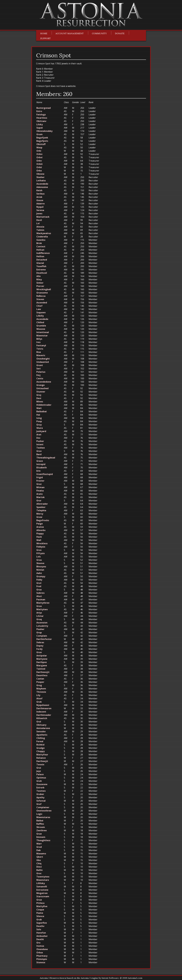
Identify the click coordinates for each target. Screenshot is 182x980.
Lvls (39, 557)
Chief (39, 306)
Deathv (40, 926)
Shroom (41, 827)
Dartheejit (42, 761)
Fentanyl (41, 345)
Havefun (41, 933)
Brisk (39, 243)
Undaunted (43, 362)
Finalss (40, 491)
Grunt (40, 365)
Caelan (40, 679)
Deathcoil (42, 273)
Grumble (41, 326)
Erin (38, 471)
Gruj (39, 395)
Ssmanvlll (42, 887)
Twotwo (41, 791)
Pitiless (40, 903)
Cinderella (42, 237)
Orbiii (39, 164)
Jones (39, 213)
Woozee (41, 329)
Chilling (41, 738)
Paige (40, 524)
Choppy (41, 751)
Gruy (39, 425)
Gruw (39, 517)
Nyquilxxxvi (43, 705)
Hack (39, 537)
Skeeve (40, 563)
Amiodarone (43, 728)
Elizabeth (42, 468)
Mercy (40, 514)
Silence (40, 916)
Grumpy (41, 576)
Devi (39, 398)
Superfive (42, 923)
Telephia (41, 510)
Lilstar (40, 616)
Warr (39, 844)
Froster (40, 481)
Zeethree (42, 830)
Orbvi (39, 157)
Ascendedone (44, 382)
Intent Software (110, 978)
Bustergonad (44, 108)
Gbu (39, 860)
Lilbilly (40, 316)
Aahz (39, 573)
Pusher (40, 441)
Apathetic (42, 735)
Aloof (39, 698)
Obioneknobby (44, 131)
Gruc (39, 873)
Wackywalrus (44, 233)
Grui (39, 768)
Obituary (41, 725)
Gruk (39, 702)
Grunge (41, 385)
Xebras (40, 642)
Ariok (39, 197)
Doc (38, 438)
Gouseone (42, 784)
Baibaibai (42, 411)
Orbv (39, 161)
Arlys (39, 613)
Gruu (39, 560)
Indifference (43, 253)
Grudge (41, 748)
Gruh (39, 781)
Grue (39, 834)
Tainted (41, 669)
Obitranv (41, 121)
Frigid (40, 477)
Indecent (41, 712)
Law (39, 309)
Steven (40, 299)
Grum (39, 134)
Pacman (41, 599)
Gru (38, 943)
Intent (40, 444)
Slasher (40, 177)
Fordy (39, 649)
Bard (39, 454)
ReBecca (41, 296)
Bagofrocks (43, 520)
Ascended (42, 303)
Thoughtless (43, 840)
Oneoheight (43, 359)
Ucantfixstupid (45, 474)
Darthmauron (44, 708)
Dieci (39, 867)
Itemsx (40, 946)
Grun (39, 652)
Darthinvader (44, 715)
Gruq (39, 619)
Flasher (40, 629)
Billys (39, 339)
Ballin (39, 870)
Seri (39, 369)
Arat (39, 435)
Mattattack (43, 217)
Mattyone (42, 659)
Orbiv (39, 154)
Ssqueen (41, 312)
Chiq (39, 863)
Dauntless (42, 675)
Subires (40, 593)
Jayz (39, 771)
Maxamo (41, 854)
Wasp (39, 148)
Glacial (40, 263)
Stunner (41, 392)
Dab (39, 850)
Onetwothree (44, 811)
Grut (39, 583)
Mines (40, 402)
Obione (40, 174)
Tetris (40, 349)
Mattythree (43, 603)
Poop (39, 421)
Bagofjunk (42, 138)
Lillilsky (41, 883)
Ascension (42, 623)
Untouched (42, 388)
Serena (40, 210)
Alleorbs (41, 530)
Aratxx (40, 527)
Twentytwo (43, 877)
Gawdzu (41, 240)
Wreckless (42, 543)
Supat (40, 128)
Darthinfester (44, 639)
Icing (39, 418)
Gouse (40, 200)
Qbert (40, 857)
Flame (40, 913)
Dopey (40, 646)
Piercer (40, 286)
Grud (39, 847)
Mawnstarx (43, 880)
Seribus (40, 194)
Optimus (41, 778)
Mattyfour (42, 755)
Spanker (41, 507)
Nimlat (40, 570)
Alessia (40, 227)
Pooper (40, 682)
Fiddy (39, 580)
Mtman (40, 487)
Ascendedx (42, 319)
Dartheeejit (43, 672)
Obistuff (41, 144)
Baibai (40, 821)
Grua (39, 900)
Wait (39, 408)
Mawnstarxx (43, 817)
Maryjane (42, 665)
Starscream (43, 896)
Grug (39, 685)
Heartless (42, 118)
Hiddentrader (44, 405)
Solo (39, 929)
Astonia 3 (86, 978)
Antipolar (42, 656)
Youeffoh (41, 266)
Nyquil (40, 207)
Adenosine (42, 187)
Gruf (39, 804)
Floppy (40, 534)
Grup (39, 632)
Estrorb (40, 788)
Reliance (41, 758)
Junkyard (41, 431)
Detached (42, 260)
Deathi (40, 939)
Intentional (43, 332)
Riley (39, 279)
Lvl (38, 223)
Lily (38, 695)
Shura (40, 428)
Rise (39, 352)
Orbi (39, 151)
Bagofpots (42, 141)
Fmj (38, 375)
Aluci (39, 596)
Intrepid (41, 464)
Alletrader (42, 504)
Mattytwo (42, 609)
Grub (39, 920)
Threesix (41, 692)
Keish (39, 190)
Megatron (42, 893)
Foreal (40, 741)
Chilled (40, 322)
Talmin (40, 230)
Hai (38, 415)
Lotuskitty (42, 626)
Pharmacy (42, 956)
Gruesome (42, 293)
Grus (39, 550)
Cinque (40, 910)
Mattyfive (42, 906)
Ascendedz (42, 184)
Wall (39, 540)
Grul (39, 722)
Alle (39, 276)
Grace (40, 461)
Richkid (40, 745)
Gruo (39, 606)
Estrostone (42, 890)
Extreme (41, 270)
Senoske (41, 731)
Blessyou (41, 567)
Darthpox (42, 662)
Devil (39, 220)
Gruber (40, 794)
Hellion (40, 256)
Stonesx (41, 962)
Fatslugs (41, 115)
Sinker (40, 283)
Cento (40, 378)
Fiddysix (41, 547)
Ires (38, 342)
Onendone (42, 949)
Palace (40, 774)
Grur (39, 501)
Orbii (39, 167)
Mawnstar (42, 336)
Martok (41, 497)
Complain (42, 636)
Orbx (39, 171)
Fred (39, 586)
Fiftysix (41, 553)
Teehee (41, 448)
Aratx (39, 494)
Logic (39, 814)
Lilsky (40, 124)
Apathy (40, 797)
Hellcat (40, 250)
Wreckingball (44, 289)
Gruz (39, 484)
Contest (41, 246)
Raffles (40, 824)
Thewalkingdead (46, 458)
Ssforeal (41, 801)
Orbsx (40, 953)
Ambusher (42, 936)
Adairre (41, 204)
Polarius (41, 372)
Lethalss (41, 180)
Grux (39, 590)
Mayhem (41, 689)
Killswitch (42, 718)
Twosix (40, 764)
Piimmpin (42, 959)
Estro (39, 111)
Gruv (39, 451)
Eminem (41, 837)
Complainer (43, 807)
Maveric (41, 355)
